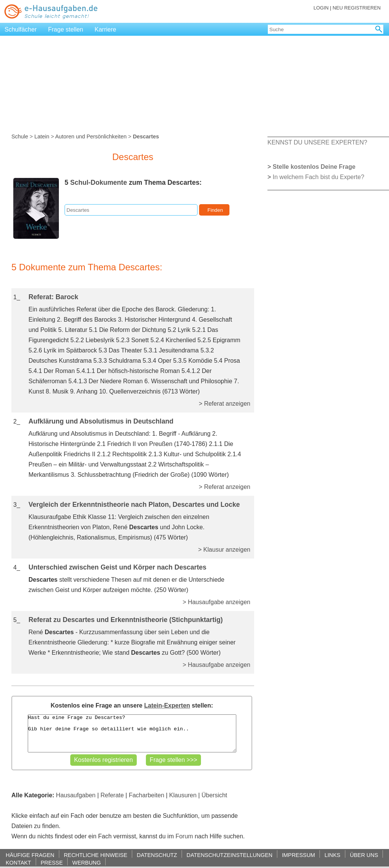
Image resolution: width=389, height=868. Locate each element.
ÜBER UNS (364, 855)
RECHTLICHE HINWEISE (96, 855)
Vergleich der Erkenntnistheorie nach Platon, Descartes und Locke (134, 505)
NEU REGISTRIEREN (357, 8)
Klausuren (183, 795)
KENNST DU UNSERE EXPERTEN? (317, 142)
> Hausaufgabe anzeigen (217, 602)
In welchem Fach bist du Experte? (319, 177)
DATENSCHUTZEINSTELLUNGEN (229, 855)
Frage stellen (66, 29)
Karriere (105, 29)
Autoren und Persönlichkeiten (91, 136)
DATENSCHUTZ (157, 855)
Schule (20, 136)
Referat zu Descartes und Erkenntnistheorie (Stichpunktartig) (126, 620)
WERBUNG (86, 862)
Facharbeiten (146, 795)
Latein (42, 136)
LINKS (332, 855)
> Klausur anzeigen (224, 550)
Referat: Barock (53, 297)
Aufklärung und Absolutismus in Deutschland (101, 421)
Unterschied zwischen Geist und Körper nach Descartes (117, 567)
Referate (112, 795)
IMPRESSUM (298, 855)
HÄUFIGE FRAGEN (30, 855)
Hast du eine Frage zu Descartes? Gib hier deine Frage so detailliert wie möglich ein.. (132, 733)
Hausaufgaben (76, 795)
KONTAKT (18, 862)
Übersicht (214, 795)
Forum (184, 836)
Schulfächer (21, 29)
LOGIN (321, 8)
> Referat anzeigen (225, 404)
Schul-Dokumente (99, 182)
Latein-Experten (167, 705)
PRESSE (52, 862)
